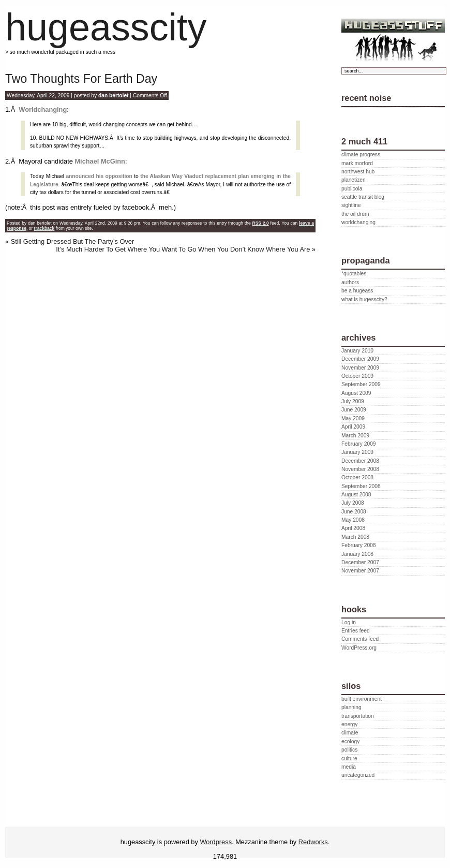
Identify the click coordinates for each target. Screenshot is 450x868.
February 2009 (359, 444)
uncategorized (358, 775)
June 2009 (354, 410)
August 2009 (356, 393)
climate (350, 733)
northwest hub (358, 172)
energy (349, 724)
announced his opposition (99, 176)
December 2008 (360, 461)
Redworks (313, 842)
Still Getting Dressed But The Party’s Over (73, 241)
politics (349, 750)
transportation (358, 716)
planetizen (354, 180)
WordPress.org (359, 648)
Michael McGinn (100, 161)
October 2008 (357, 477)
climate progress (361, 155)
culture (349, 759)
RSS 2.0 (261, 223)
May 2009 (353, 418)
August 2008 (356, 495)
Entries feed (356, 631)
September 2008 (361, 486)
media (349, 767)
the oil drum (355, 214)
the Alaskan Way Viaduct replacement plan (194, 176)
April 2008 (353, 528)
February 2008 (359, 545)
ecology (350, 741)
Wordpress (216, 842)
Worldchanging (43, 109)
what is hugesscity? (364, 299)
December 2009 (360, 359)
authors (350, 282)
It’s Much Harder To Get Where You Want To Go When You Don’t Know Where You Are (183, 249)
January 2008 (357, 554)
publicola (352, 189)
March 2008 (355, 537)
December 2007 (360, 562)
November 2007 (360, 571)
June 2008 (354, 512)
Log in (349, 622)
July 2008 (353, 503)
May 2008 (353, 520)
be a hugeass (357, 291)
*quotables (354, 274)
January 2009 (357, 452)
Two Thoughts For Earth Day (81, 79)
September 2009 (361, 384)
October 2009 (357, 376)
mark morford (357, 163)
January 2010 (357, 351)
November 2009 (360, 368)
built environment (362, 699)
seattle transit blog (363, 197)
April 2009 (353, 427)
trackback (44, 228)
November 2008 (360, 469)
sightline (351, 205)
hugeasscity (106, 27)
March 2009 (355, 436)
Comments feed (360, 639)
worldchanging (358, 222)
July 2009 (353, 401)
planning (351, 707)
